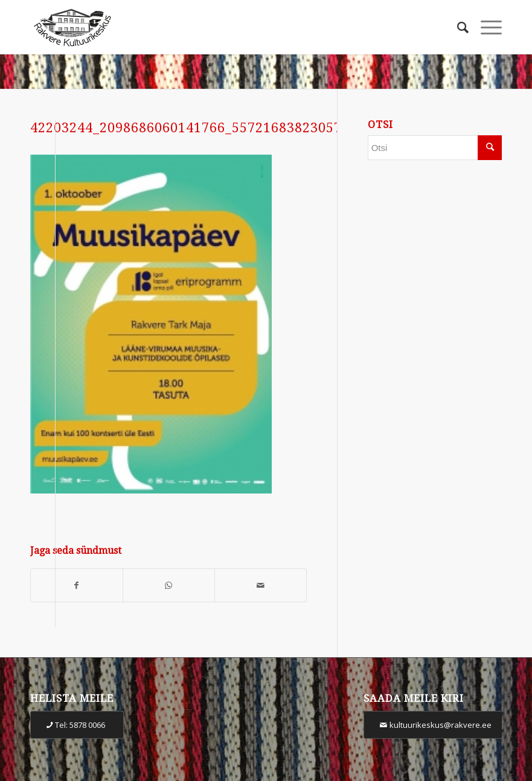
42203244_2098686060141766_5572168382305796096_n (213, 128)
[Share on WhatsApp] (169, 586)
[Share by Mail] (261, 586)
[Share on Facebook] (77, 586)
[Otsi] (457, 27)
